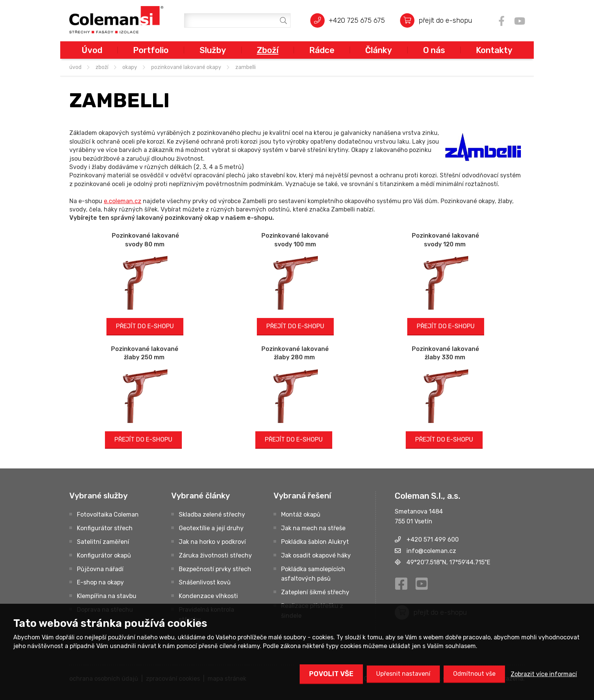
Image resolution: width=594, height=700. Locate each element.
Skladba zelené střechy (212, 514)
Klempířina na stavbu (107, 596)
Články (379, 50)
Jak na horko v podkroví (212, 542)
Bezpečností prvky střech (215, 569)
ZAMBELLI (245, 67)
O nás (434, 50)
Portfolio (151, 50)
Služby (213, 50)
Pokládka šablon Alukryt (315, 542)
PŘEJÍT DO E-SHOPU (145, 326)
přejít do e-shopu (445, 20)
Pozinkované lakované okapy (186, 67)
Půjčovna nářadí (100, 569)
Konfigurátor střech (105, 528)
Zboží (268, 50)
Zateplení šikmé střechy (315, 592)
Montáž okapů (301, 514)
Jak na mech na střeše (313, 528)
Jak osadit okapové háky (316, 555)
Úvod (92, 50)
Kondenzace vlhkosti (208, 596)
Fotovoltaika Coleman (108, 514)
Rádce (322, 50)
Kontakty (494, 50)
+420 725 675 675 (357, 20)
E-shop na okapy (100, 582)
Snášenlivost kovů (205, 582)
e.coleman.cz (123, 201)
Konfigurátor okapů (104, 555)
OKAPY (130, 67)
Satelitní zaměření (103, 542)
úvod (75, 67)
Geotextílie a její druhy (211, 528)
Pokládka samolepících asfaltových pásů (313, 574)
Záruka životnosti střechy (215, 555)
